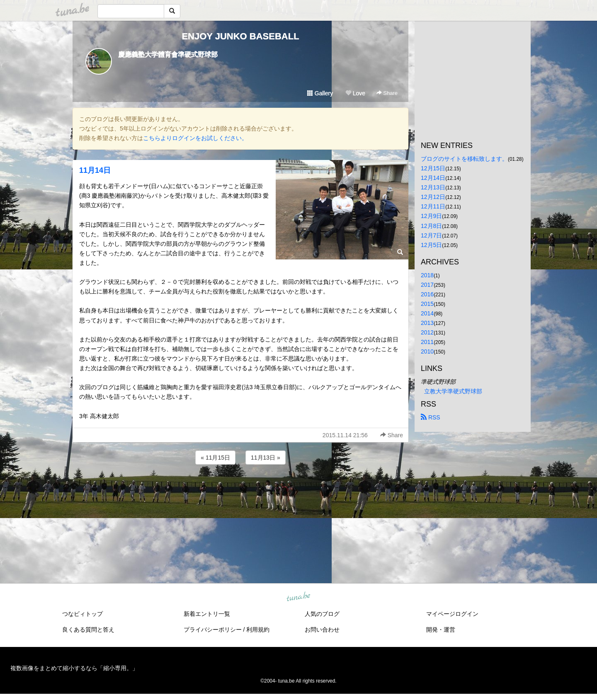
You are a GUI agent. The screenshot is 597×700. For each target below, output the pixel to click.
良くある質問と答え (88, 630)
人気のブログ (322, 614)
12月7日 (431, 235)
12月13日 (433, 187)
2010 (427, 351)
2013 (427, 323)
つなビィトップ (83, 614)
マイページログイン (452, 614)
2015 (427, 304)
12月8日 (431, 226)
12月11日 (433, 206)
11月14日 (95, 170)
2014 (427, 313)
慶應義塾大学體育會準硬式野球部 (168, 54)
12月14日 (433, 178)
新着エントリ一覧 (207, 614)
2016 (427, 294)
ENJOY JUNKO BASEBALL (240, 36)
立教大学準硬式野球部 (453, 391)
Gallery (320, 93)
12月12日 (433, 197)
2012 (427, 332)
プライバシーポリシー (213, 630)
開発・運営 (441, 630)
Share (387, 93)
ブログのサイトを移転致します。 (464, 159)
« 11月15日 (215, 458)
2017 (427, 285)
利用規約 (258, 630)
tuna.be (298, 597)
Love (355, 93)
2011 (427, 342)
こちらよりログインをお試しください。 (195, 138)
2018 (427, 275)
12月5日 (431, 245)
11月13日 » (266, 458)
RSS (431, 417)
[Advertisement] (240, 489)
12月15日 (433, 168)
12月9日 (431, 216)
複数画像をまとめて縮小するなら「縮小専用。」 (74, 668)
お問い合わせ (322, 630)
